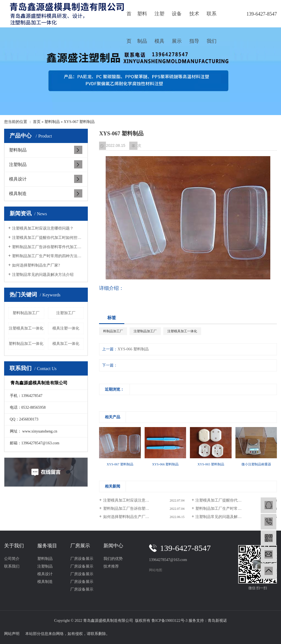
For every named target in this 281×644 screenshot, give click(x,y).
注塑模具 (159, 19)
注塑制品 (18, 164)
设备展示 (177, 19)
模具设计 (18, 179)
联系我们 (212, 19)
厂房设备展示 (82, 559)
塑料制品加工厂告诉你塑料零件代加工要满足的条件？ (48, 247)
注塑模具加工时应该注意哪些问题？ (43, 228)
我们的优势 (113, 559)
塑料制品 (142, 19)
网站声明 (12, 634)
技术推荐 (111, 566)
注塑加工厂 (66, 313)
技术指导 (194, 19)
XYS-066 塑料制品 (133, 349)
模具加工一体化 (66, 344)
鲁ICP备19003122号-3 (169, 621)
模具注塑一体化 (66, 328)
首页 (129, 19)
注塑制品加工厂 (145, 331)
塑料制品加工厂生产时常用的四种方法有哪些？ (48, 256)
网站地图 (156, 570)
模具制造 (18, 194)
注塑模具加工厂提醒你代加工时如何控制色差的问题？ (48, 238)
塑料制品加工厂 (26, 313)
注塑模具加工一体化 (26, 328)
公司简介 (12, 559)
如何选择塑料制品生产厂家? (36, 265)
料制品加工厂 (113, 331)
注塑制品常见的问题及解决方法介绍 (43, 275)
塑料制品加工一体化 (26, 344)
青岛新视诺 (217, 621)
